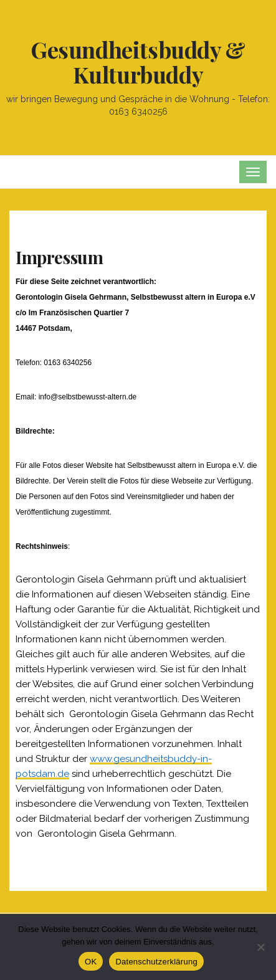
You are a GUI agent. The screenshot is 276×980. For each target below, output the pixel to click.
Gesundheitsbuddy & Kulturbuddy (138, 62)
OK (91, 962)
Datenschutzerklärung (156, 962)
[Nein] (260, 947)
